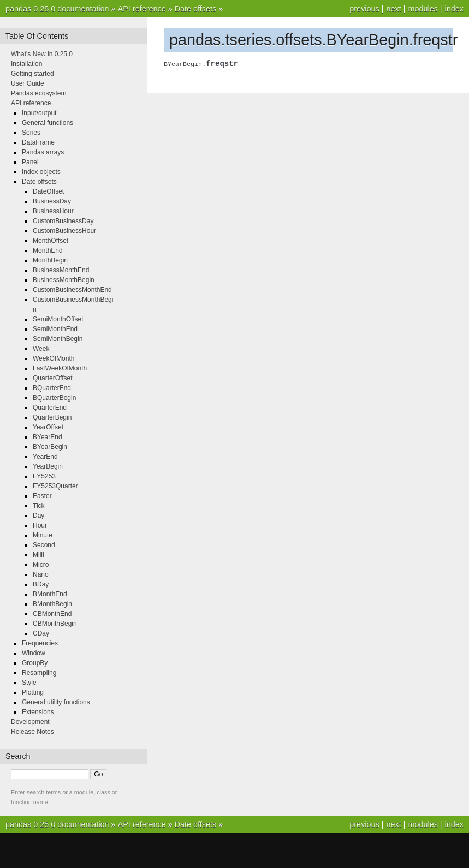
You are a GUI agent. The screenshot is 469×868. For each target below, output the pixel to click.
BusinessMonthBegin (64, 280)
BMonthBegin (52, 604)
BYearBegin (50, 447)
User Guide (28, 83)
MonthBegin (50, 260)
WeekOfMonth (54, 358)
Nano (41, 574)
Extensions (38, 712)
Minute (43, 535)
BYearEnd (48, 437)
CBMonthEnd (52, 614)
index (454, 9)
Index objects (41, 172)
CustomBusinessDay (63, 221)
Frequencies (40, 643)
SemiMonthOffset (58, 319)
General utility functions (56, 702)
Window (34, 653)
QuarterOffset (52, 378)
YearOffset (48, 427)
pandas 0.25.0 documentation (57, 9)
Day (38, 516)
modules (423, 9)
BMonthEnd (50, 594)
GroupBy (35, 663)
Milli (38, 555)
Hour (40, 525)
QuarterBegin (52, 417)
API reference (142, 9)
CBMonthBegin (55, 624)
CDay (41, 633)
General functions (48, 123)
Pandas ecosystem (38, 93)
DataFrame (38, 142)
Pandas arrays (43, 152)
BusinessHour (53, 211)
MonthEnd (48, 250)
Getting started (32, 74)
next (393, 9)
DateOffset (48, 191)
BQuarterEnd (52, 388)
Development (30, 722)
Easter (42, 496)
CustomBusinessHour (64, 231)
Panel (30, 162)
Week (41, 349)
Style (29, 683)
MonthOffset (51, 241)
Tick (39, 506)
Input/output (39, 113)
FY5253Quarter (55, 486)
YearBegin (48, 466)
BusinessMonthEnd (61, 270)
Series (31, 133)
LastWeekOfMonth (60, 368)
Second (44, 545)
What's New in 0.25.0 (42, 54)
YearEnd (45, 457)
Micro (41, 565)
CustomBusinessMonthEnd (72, 290)
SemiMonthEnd (55, 329)
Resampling (39, 673)
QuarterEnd (50, 408)
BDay (41, 584)
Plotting (33, 692)
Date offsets (196, 9)
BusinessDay (52, 201)
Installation (26, 64)
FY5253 (44, 476)
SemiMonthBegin (58, 339)
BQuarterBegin (54, 398)
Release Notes (32, 732)
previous (364, 9)
